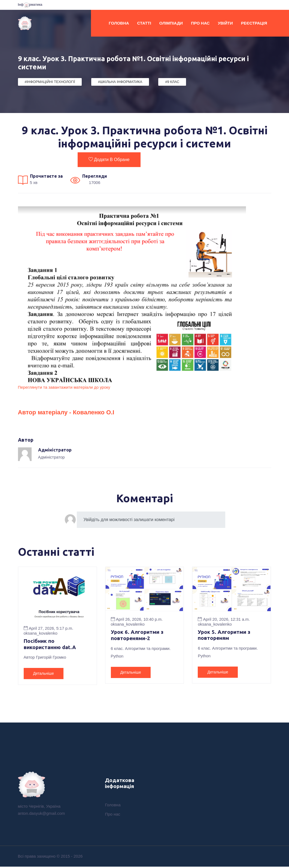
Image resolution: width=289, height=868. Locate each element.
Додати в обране (109, 159)
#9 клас (172, 82)
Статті (144, 23)
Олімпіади (171, 23)
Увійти (225, 23)
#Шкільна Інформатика (120, 82)
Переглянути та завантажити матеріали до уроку (64, 387)
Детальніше (44, 674)
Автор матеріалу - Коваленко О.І (72, 412)
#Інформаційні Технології (50, 82)
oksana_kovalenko (41, 633)
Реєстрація (254, 23)
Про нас (200, 23)
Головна (119, 23)
